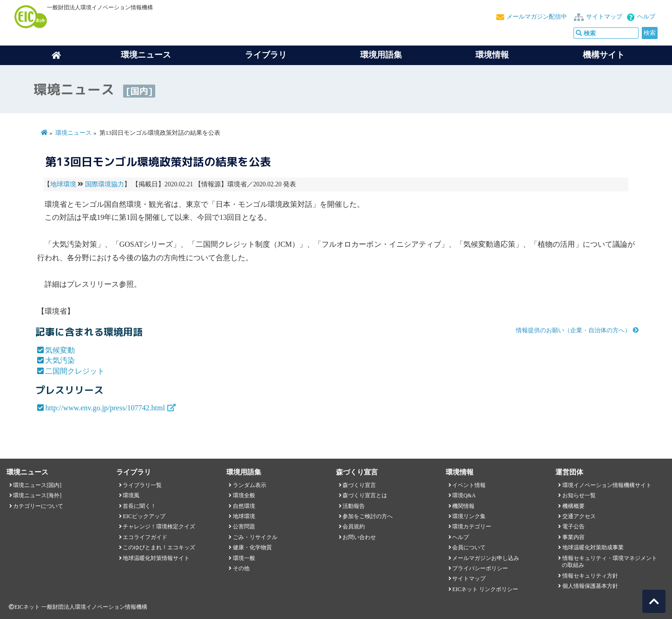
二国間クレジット (75, 371)
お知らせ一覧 (579, 495)
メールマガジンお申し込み (486, 558)
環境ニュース (73, 133)
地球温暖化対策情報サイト (156, 558)
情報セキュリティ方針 (590, 576)
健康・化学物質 (252, 547)
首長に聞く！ (139, 506)
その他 (241, 568)
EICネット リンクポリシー (485, 589)
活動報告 (354, 506)
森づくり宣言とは (365, 495)
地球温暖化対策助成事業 (593, 547)
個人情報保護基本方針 (590, 586)
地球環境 (63, 184)
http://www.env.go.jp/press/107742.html (105, 408)
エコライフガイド (145, 537)
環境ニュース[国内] (37, 485)
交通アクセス (579, 516)
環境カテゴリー (472, 527)
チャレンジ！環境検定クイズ (159, 527)
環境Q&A (464, 495)
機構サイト (604, 55)
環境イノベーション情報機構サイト (607, 485)
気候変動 (60, 350)
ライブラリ (266, 55)
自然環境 (244, 506)
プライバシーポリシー (480, 568)
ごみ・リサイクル (255, 537)
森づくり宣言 (359, 485)
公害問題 (244, 527)
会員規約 (354, 527)
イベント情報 (469, 485)
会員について (469, 547)
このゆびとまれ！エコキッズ (159, 547)
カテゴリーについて (38, 506)
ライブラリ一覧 (142, 485)
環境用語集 (381, 55)
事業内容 (573, 537)
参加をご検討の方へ (368, 516)
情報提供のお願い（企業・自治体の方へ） (573, 330)
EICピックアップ (144, 516)
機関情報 (463, 506)
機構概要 (573, 506)
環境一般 (244, 558)
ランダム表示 (250, 485)
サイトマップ (604, 17)
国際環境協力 (105, 184)
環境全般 (244, 495)
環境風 (131, 495)
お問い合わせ (359, 537)
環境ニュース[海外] (37, 495)
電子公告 (573, 527)
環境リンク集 (469, 516)
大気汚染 (60, 360)
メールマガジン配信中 (537, 17)
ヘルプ (646, 17)
